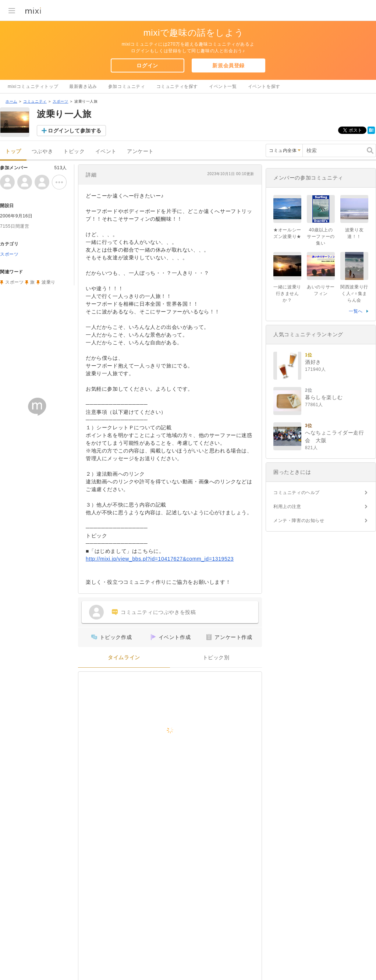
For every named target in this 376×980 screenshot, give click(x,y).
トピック (74, 151)
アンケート (140, 151)
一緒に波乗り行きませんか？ (287, 294)
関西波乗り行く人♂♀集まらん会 (354, 294)
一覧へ (356, 311)
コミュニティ (35, 101)
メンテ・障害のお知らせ (299, 521)
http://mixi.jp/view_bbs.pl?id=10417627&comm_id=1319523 (160, 559)
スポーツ (60, 101)
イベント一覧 (223, 86)
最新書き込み (83, 86)
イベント (106, 151)
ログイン (147, 65)
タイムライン (124, 658)
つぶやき (42, 151)
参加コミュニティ (127, 86)
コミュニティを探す (177, 86)
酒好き (313, 362)
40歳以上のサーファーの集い (321, 237)
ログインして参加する (75, 131)
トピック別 (216, 658)
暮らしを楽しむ (324, 397)
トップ (13, 151)
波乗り (49, 282)
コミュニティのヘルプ (297, 493)
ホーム (11, 101)
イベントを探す (264, 86)
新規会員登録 (228, 65)
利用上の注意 (287, 507)
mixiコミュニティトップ (33, 86)
